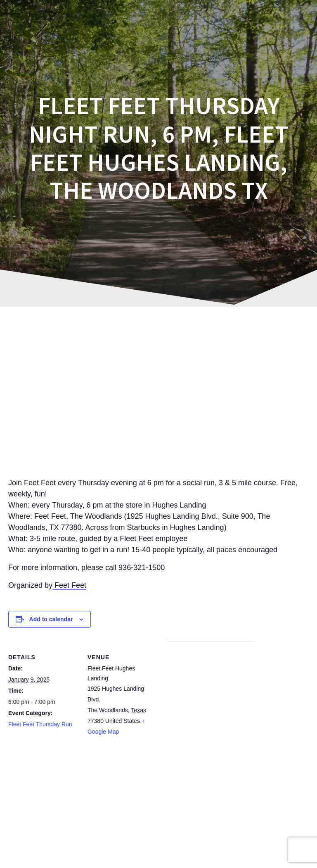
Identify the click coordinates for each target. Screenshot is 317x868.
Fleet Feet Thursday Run (40, 724)
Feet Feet (69, 585)
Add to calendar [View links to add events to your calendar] (51, 619)
